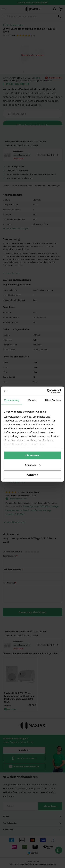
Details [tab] (32, 400)
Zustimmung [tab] (12, 400)
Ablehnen (32, 475)
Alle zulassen (32, 455)
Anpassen (33, 465)
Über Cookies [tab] (53, 400)
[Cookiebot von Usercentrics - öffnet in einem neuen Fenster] (47, 391)
